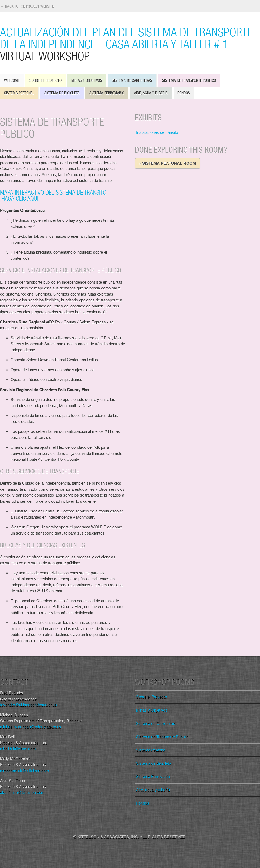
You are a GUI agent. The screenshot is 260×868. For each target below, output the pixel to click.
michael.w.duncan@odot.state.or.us (31, 727)
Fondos (184, 93)
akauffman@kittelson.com (22, 793)
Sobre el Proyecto (45, 80)
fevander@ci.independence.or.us (28, 705)
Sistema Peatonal (19, 93)
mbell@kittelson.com (18, 749)
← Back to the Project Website (27, 6)
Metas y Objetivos (87, 80)
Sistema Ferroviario (107, 93)
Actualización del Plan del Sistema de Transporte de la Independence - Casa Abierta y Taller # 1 (130, 44)
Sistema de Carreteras (132, 80)
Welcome (12, 80)
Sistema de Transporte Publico (189, 80)
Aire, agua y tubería (151, 93)
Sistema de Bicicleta (62, 93)
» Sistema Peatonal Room (167, 163)
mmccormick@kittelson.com (24, 771)
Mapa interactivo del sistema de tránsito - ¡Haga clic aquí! (55, 196)
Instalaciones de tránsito (157, 132)
